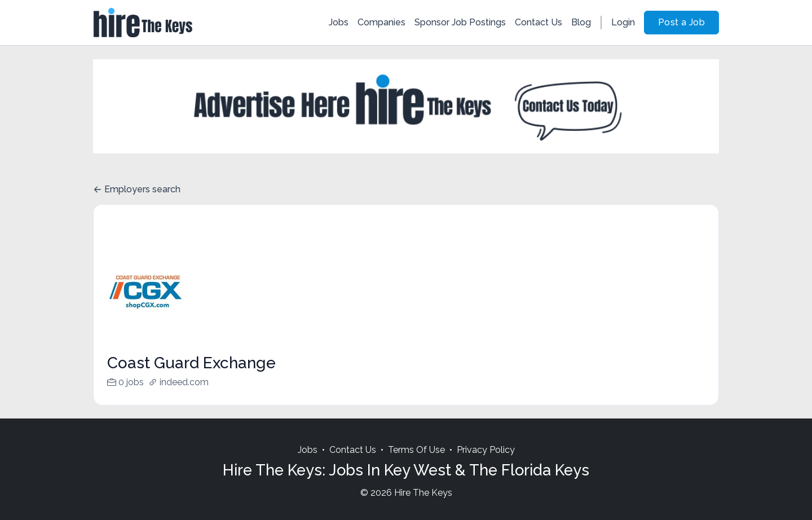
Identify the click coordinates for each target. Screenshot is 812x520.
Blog (581, 22)
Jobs (339, 22)
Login (623, 22)
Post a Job (681, 22)
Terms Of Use (416, 463)
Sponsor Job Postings (460, 22)
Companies (381, 22)
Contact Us (539, 22)
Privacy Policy (486, 463)
